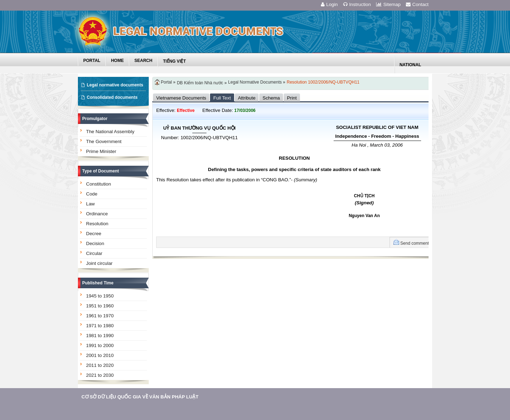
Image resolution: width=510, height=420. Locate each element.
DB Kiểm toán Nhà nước (200, 83)
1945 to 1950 (100, 296)
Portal (166, 82)
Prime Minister (101, 151)
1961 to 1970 (100, 316)
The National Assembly (110, 132)
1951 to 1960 (100, 306)
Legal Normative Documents (255, 82)
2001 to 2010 (100, 355)
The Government (104, 141)
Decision (95, 243)
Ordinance (97, 214)
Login (329, 4)
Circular (94, 253)
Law (90, 204)
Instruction (357, 4)
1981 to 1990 (100, 336)
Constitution (98, 184)
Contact (417, 4)
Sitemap (388, 4)
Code (92, 194)
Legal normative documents (115, 85)
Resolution (97, 224)
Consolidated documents (112, 97)
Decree (94, 234)
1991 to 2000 (100, 345)
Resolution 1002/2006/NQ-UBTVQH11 (323, 82)
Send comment (415, 243)
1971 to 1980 (100, 326)
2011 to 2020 (100, 365)
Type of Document (101, 171)
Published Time (98, 283)
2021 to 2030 (100, 375)
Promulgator (95, 119)
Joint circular (99, 263)
